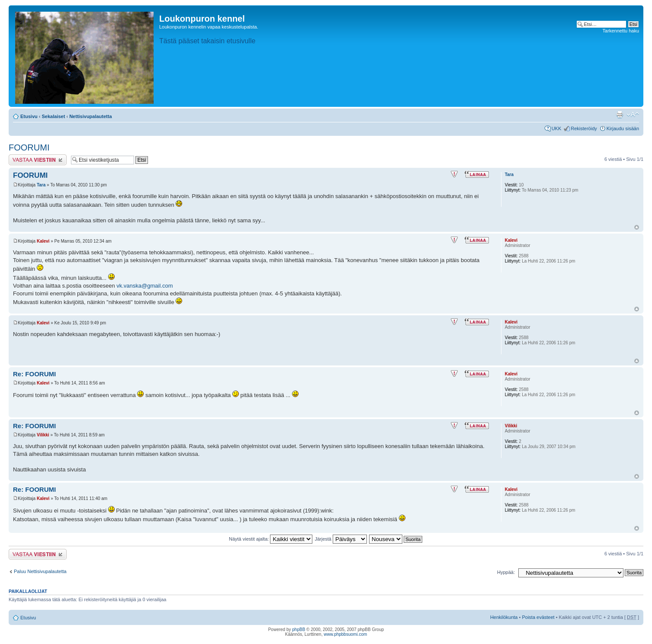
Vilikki (43, 435)
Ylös (637, 227)
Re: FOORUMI (34, 374)
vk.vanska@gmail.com (145, 286)
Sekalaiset (54, 116)
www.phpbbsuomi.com (345, 634)
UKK (557, 128)
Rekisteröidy (584, 128)
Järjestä (341, 539)
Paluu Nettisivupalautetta (40, 571)
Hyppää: (506, 572)
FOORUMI (29, 147)
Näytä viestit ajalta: (271, 539)
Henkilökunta (504, 617)
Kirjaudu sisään (623, 128)
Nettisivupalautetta (90, 116)
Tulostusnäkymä (620, 115)
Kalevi (43, 241)
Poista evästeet (538, 617)
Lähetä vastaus (38, 160)
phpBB (299, 630)
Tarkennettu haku (621, 31)
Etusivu (29, 116)
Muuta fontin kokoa (633, 115)
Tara (41, 185)
